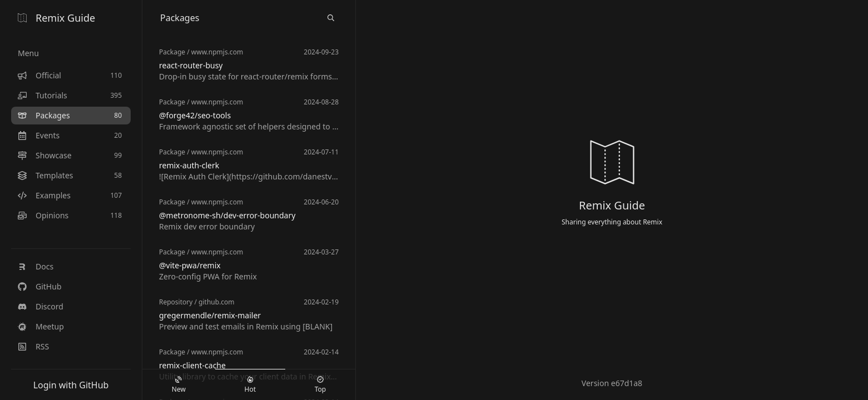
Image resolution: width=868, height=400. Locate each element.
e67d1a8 (627, 383)
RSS (33, 346)
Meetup (41, 326)
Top (320, 385)
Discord (41, 306)
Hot (250, 385)
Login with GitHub (71, 385)
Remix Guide (56, 18)
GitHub (40, 286)
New (179, 385)
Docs (36, 266)
